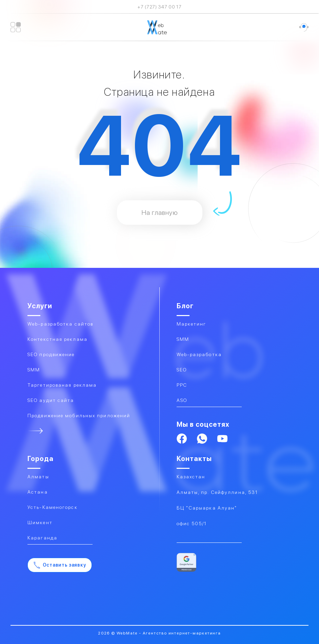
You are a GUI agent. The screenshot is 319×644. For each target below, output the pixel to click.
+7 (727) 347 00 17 (159, 7)
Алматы (38, 477)
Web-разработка (199, 354)
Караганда (42, 538)
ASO (182, 400)
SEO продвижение (51, 354)
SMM (183, 339)
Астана (38, 492)
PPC (182, 385)
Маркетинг (192, 324)
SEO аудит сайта (51, 400)
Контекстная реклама (57, 339)
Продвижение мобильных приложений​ (79, 416)
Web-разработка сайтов (60, 324)
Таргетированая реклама (62, 385)
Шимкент (40, 522)
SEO (182, 370)
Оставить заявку (60, 565)
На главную (160, 213)
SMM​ (34, 370)
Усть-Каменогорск (53, 507)
